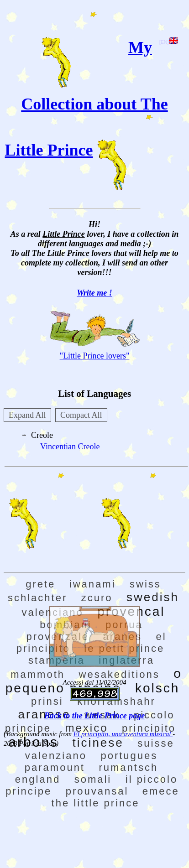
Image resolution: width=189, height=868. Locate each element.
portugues (129, 756)
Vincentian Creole (70, 447)
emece (161, 791)
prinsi (47, 701)
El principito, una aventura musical (123, 734)
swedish (153, 597)
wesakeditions (119, 674)
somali (93, 779)
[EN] (169, 42)
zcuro (97, 598)
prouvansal (97, 791)
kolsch (157, 688)
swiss (145, 584)
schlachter (37, 598)
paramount (55, 767)
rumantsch (128, 767)
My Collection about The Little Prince (87, 99)
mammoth (38, 674)
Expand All (27, 415)
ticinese (98, 743)
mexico (86, 728)
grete (40, 584)
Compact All (81, 415)
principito (149, 728)
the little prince (96, 803)
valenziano (56, 756)
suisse (156, 743)
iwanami (93, 584)
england (38, 779)
